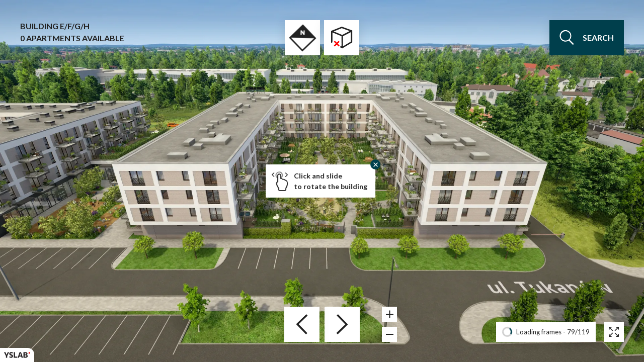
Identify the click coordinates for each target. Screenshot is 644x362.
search (587, 38)
